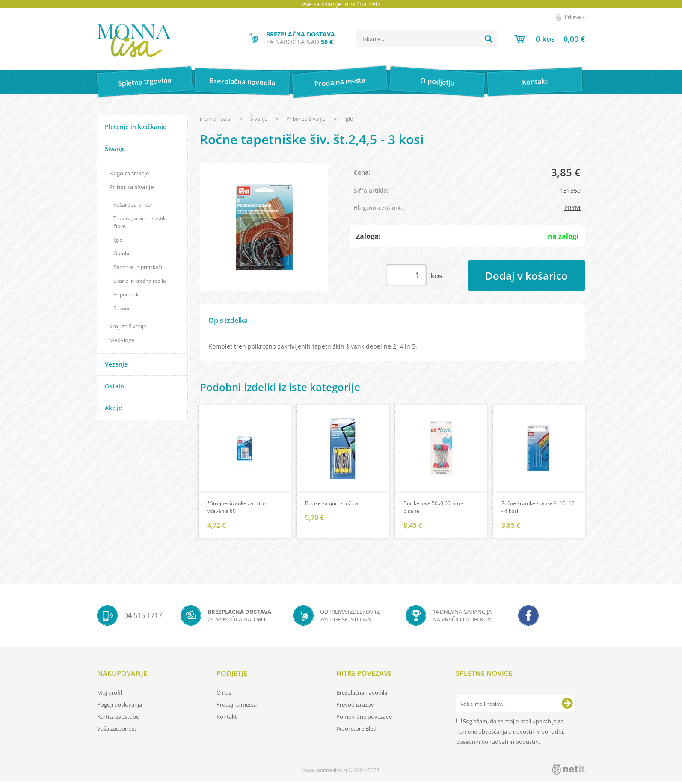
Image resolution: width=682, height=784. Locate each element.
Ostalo (114, 386)
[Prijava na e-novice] (567, 705)
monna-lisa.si (216, 119)
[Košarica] (550, 39)
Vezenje (116, 364)
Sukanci (123, 308)
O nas (224, 694)
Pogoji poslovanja (120, 706)
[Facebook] (528, 617)
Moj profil (110, 694)
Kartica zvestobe (118, 718)
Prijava (575, 17)
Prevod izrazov (355, 706)
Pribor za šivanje (131, 187)
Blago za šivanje (129, 173)
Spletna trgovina (145, 82)
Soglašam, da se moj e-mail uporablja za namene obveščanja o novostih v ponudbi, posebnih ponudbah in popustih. (510, 733)
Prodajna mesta (340, 82)
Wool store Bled (356, 730)
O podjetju (437, 82)
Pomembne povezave (364, 718)
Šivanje (115, 149)
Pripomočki (127, 294)
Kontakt (535, 81)
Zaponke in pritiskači (138, 267)
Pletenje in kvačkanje (136, 127)
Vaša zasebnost (117, 730)
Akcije (113, 408)
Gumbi (121, 253)
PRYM (572, 208)
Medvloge (122, 340)
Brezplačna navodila (242, 81)
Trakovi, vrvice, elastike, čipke (142, 222)
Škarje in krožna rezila (140, 281)
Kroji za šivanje (128, 326)
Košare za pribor (133, 205)
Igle (118, 240)
